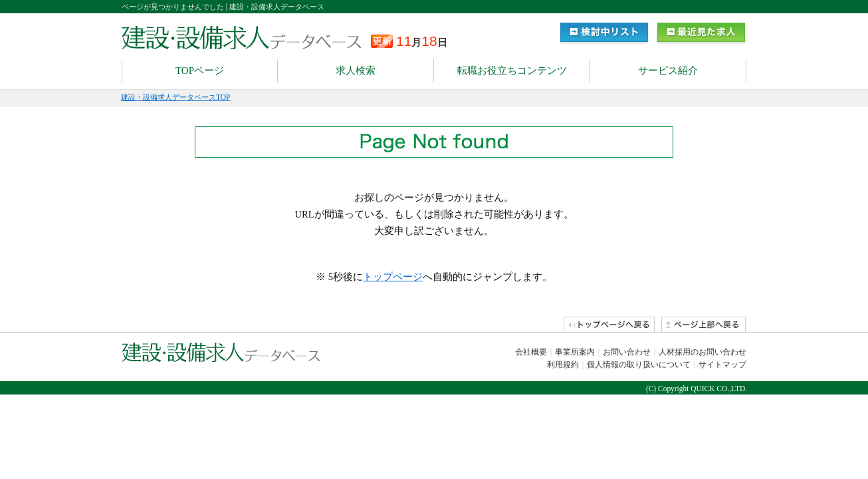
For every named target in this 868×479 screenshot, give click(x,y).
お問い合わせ (627, 352)
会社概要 (531, 352)
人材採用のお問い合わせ (703, 352)
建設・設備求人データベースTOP (175, 97)
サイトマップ (722, 365)
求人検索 (356, 71)
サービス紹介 (668, 71)
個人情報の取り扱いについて (639, 365)
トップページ (393, 277)
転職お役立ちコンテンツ (512, 71)
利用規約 (563, 365)
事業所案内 (575, 352)
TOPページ (200, 71)
